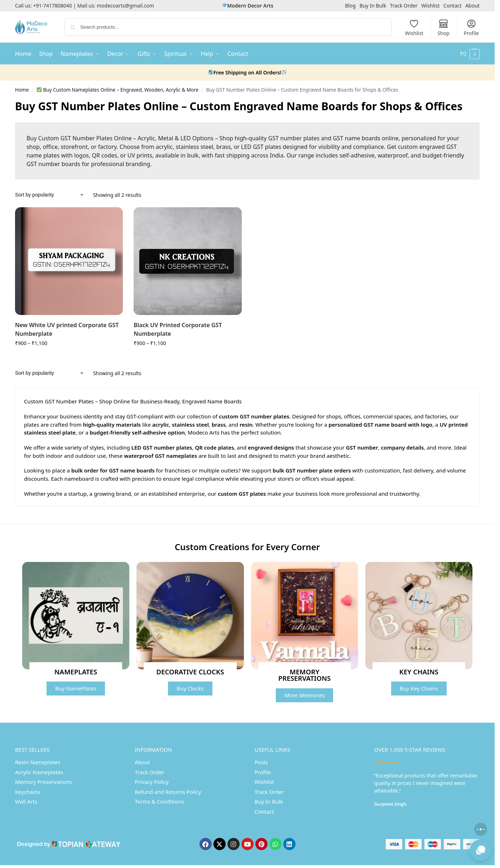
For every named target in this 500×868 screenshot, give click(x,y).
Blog (350, 6)
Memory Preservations (44, 782)
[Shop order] (50, 195)
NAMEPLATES (76, 672)
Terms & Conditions (159, 801)
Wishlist (430, 6)
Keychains (28, 792)
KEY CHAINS (419, 672)
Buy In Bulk (373, 6)
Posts (261, 762)
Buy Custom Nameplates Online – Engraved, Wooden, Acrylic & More (118, 90)
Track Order (404, 6)
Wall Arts (26, 801)
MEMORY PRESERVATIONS (304, 675)
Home (22, 90)
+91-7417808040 (52, 6)
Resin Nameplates (38, 762)
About (472, 6)
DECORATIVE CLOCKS (190, 672)
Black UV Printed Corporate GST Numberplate (178, 329)
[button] (470, 54)
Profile (471, 28)
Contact (453, 6)
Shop (443, 28)
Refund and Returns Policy (168, 792)
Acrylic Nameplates (39, 772)
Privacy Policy (152, 782)
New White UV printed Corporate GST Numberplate (67, 329)
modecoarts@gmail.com (125, 6)
